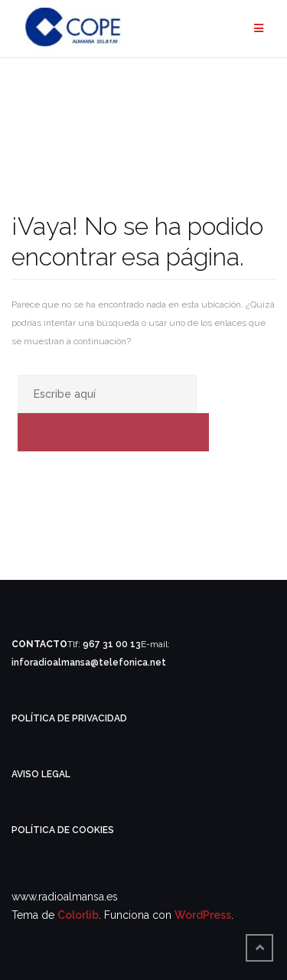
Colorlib (78, 915)
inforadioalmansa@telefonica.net (89, 663)
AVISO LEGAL (41, 774)
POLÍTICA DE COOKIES (63, 830)
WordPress (203, 915)
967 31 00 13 (112, 644)
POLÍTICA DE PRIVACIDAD (69, 718)
